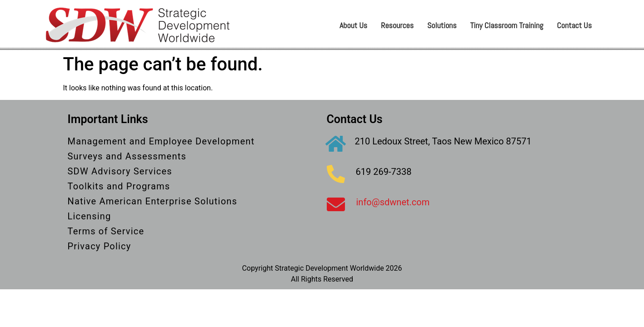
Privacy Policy (100, 246)
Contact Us (574, 25)
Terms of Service (106, 231)
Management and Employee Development (161, 141)
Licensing (90, 216)
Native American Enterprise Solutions (153, 201)
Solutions (442, 25)
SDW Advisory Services (120, 171)
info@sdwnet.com (393, 202)
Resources (397, 25)
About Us (353, 25)
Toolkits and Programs (119, 186)
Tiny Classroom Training (507, 25)
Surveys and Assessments (127, 156)
